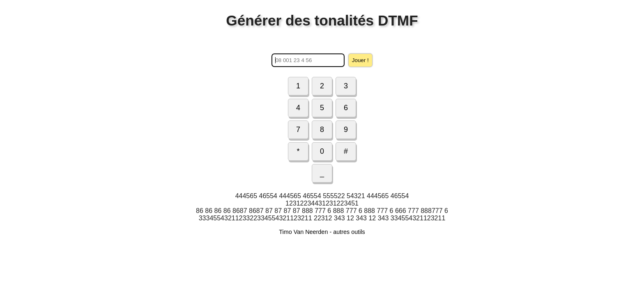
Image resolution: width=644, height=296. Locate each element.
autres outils (349, 232)
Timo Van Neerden (303, 232)
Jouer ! (360, 60)
